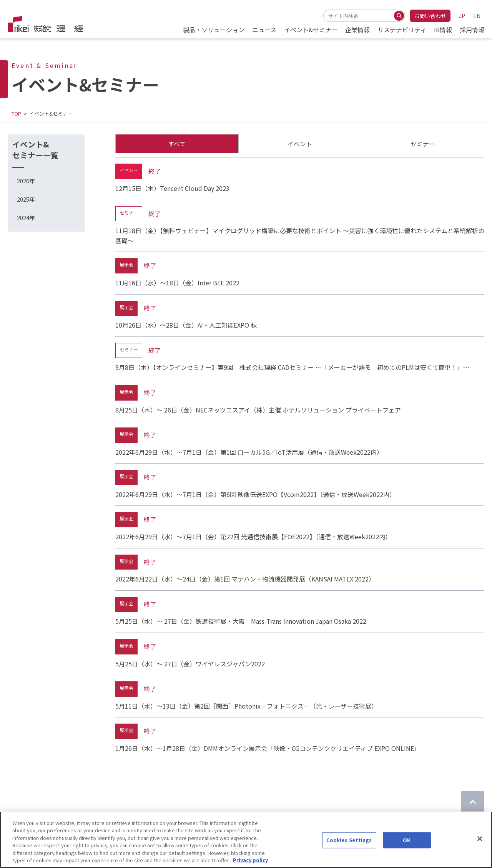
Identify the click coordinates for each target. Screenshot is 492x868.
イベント (300, 144)
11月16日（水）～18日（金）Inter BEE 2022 (177, 283)
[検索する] (399, 16)
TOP (16, 113)
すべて (177, 144)
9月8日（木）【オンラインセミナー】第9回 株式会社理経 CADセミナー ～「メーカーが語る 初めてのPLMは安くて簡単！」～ (292, 367)
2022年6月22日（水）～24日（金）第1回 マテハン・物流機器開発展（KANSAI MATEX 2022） (245, 579)
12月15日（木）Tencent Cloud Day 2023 (172, 188)
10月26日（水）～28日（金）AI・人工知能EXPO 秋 (186, 325)
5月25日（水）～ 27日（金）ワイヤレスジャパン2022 (190, 664)
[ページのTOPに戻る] (473, 802)
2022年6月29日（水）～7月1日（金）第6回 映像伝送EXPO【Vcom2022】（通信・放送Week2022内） (255, 494)
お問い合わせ (430, 16)
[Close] (480, 845)
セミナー (423, 144)
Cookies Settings (349, 847)
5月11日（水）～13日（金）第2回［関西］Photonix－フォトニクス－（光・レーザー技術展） (246, 706)
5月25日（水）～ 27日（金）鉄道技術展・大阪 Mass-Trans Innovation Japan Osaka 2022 (241, 621)
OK (407, 847)
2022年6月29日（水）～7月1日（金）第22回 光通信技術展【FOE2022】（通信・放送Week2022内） (253, 537)
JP (462, 16)
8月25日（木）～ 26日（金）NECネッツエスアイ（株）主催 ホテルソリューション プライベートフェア (258, 410)
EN (477, 16)
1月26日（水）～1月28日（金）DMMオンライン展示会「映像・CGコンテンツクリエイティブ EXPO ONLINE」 (268, 748)
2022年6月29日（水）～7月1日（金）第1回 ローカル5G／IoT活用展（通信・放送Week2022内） (249, 452)
